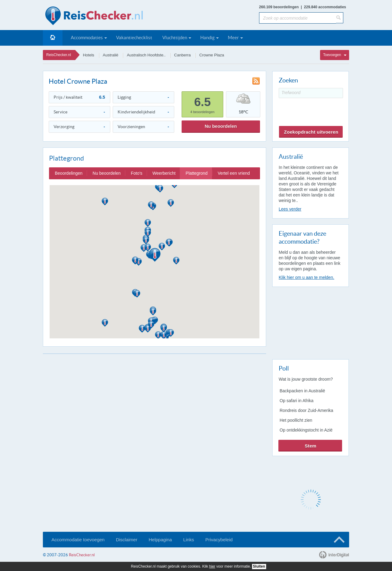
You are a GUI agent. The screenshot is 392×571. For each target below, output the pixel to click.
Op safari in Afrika (297, 401)
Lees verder (290, 209)
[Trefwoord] (311, 93)
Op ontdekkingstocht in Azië (306, 430)
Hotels (89, 55)
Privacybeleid (219, 540)
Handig (207, 38)
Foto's (137, 173)
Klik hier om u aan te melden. (306, 277)
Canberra (183, 55)
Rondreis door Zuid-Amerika (306, 410)
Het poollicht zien (296, 420)
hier (212, 566)
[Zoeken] (340, 18)
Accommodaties (87, 38)
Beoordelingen (69, 173)
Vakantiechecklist (134, 38)
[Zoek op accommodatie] (298, 18)
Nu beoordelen (221, 126)
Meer (233, 38)
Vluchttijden (175, 38)
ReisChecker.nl (59, 55)
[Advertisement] (310, 322)
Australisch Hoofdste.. (146, 55)
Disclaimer (126, 540)
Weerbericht (164, 173)
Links (188, 540)
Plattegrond (197, 173)
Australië (111, 55)
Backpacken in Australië (302, 391)
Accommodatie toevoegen (78, 540)
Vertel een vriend (234, 173)
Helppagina (160, 540)
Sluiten (259, 566)
